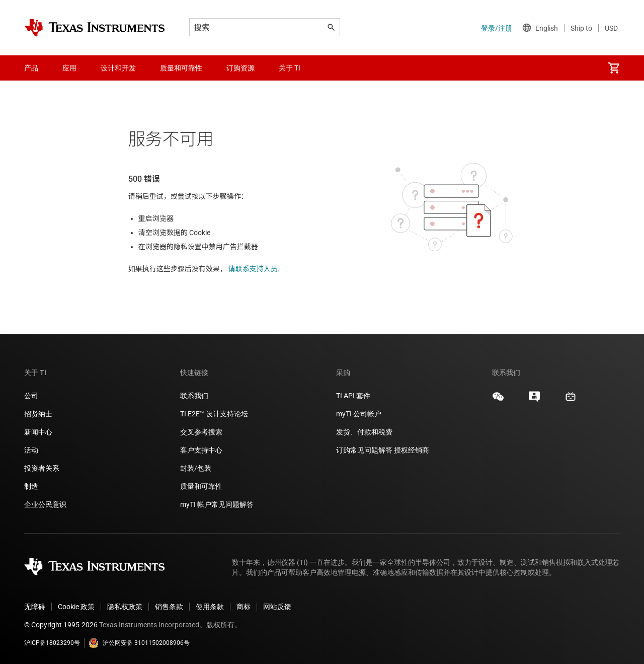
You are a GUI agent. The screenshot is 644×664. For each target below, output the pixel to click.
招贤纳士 (38, 414)
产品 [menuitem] (31, 68)
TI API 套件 (353, 396)
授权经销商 (412, 450)
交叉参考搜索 (201, 432)
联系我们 (194, 396)
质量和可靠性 (202, 486)
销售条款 (169, 607)
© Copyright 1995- (61, 625)
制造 (31, 486)
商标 (244, 607)
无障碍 (35, 607)
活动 (31, 450)
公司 (31, 396)
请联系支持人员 (253, 269)
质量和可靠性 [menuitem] (181, 68)
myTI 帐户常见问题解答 (217, 504)
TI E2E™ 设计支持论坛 (214, 414)
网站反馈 (277, 607)
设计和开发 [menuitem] (118, 68)
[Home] (95, 28)
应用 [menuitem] (69, 68)
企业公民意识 (45, 504)
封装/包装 (196, 468)
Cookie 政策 (76, 607)
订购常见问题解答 (364, 450)
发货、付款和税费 (364, 432)
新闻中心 (38, 432)
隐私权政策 (125, 607)
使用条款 (210, 607)
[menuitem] (614, 68)
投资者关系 (42, 468)
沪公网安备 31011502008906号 (139, 643)
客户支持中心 (201, 450)
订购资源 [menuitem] (240, 68)
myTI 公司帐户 (359, 414)
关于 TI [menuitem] (290, 68)
